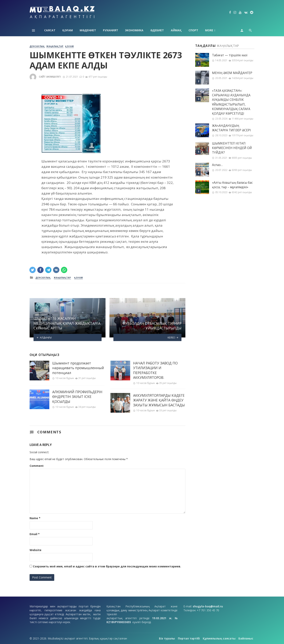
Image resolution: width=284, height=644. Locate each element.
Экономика (134, 30)
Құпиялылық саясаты (219, 638)
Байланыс (246, 638)
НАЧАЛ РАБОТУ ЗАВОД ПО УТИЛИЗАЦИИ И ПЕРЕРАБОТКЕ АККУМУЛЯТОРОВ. (155, 370)
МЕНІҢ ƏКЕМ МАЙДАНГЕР (232, 73)
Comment (37, 466)
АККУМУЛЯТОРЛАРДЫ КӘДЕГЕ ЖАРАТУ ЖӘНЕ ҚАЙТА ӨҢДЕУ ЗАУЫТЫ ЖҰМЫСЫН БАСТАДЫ (159, 400)
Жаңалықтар (55, 46)
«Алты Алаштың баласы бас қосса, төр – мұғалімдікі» (232, 185)
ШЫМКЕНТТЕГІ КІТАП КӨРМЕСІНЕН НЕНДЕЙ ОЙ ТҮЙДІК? (232, 148)
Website (35, 550)
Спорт (193, 30)
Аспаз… (217, 165)
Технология (215, 30)
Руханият (111, 30)
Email (35, 534)
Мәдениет (88, 30)
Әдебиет (157, 30)
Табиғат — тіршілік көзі (230, 55)
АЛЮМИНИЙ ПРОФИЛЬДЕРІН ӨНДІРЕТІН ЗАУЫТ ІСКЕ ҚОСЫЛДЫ (77, 397)
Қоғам (68, 30)
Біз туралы (167, 638)
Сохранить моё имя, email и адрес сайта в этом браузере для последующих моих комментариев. (107, 566)
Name (35, 518)
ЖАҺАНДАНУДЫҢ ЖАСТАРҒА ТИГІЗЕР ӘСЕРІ (231, 128)
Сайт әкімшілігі (50, 77)
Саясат (50, 30)
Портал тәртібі (189, 638)
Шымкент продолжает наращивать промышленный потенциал (78, 368)
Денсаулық (37, 46)
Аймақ (176, 30)
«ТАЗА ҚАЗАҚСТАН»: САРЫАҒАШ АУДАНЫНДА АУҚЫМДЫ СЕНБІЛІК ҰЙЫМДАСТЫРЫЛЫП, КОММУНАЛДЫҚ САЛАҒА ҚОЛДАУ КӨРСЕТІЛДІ (231, 102)
